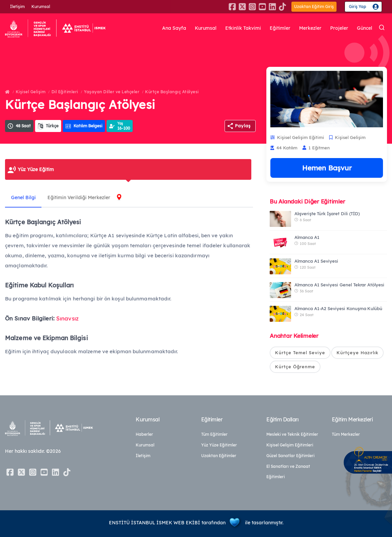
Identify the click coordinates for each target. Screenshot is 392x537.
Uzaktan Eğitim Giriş (314, 7)
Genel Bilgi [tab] (24, 197)
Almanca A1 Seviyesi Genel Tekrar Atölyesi (339, 285)
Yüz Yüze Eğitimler (219, 445)
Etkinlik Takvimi (236, 28)
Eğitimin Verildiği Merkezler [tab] (81, 197)
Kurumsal (41, 7)
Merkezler (307, 28)
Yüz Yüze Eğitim (36, 169)
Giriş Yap (358, 7)
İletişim (17, 7)
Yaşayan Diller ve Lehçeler (112, 92)
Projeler (337, 28)
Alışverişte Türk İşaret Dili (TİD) (327, 214)
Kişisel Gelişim (31, 92)
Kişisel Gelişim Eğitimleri (290, 445)
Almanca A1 (307, 237)
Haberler (144, 434)
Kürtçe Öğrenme (295, 367)
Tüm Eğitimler (214, 434)
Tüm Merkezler (346, 434)
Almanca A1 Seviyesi (316, 261)
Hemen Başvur (327, 168)
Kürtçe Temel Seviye (300, 353)
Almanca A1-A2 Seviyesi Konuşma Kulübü (338, 308)
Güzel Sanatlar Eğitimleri (290, 456)
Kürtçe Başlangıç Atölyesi (172, 92)
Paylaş (243, 126)
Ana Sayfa (163, 28)
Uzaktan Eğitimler (219, 456)
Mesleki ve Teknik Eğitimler (292, 434)
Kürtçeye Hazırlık (357, 353)
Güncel (364, 28)
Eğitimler (275, 28)
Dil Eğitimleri (65, 92)
